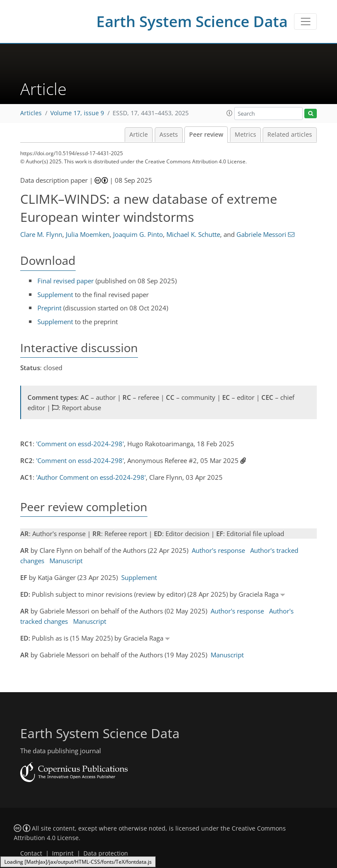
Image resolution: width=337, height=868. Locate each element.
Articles (31, 113)
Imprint (63, 853)
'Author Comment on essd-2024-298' (91, 477)
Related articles (290, 135)
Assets (169, 135)
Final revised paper (66, 281)
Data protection (106, 853)
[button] (230, 113)
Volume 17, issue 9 (77, 113)
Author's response (218, 550)
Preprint (49, 308)
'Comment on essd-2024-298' (80, 444)
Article (139, 135)
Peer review (206, 135)
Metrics (245, 135)
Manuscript (66, 561)
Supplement (55, 294)
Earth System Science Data (192, 21)
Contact (31, 853)
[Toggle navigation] (305, 21)
